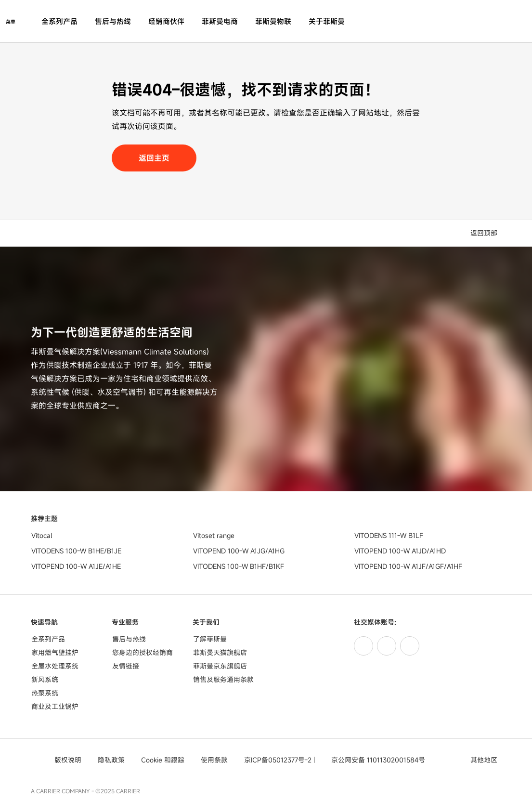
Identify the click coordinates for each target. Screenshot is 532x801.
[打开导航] (11, 21)
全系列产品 (59, 21)
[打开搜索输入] (496, 21)
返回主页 (154, 158)
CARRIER (128, 791)
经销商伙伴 (166, 21)
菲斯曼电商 (220, 21)
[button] (486, 233)
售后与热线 (113, 21)
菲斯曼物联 (273, 21)
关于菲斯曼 (327, 21)
